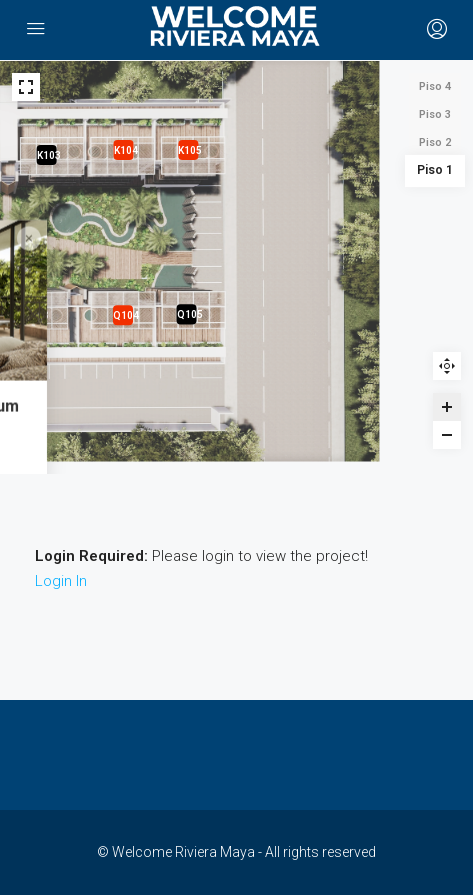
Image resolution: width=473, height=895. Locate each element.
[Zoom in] (447, 407)
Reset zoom (447, 366)
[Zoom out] (447, 435)
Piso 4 (435, 86)
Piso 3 (435, 114)
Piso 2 (435, 142)
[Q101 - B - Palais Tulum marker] (236, 409)
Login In (61, 581)
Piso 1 (435, 170)
